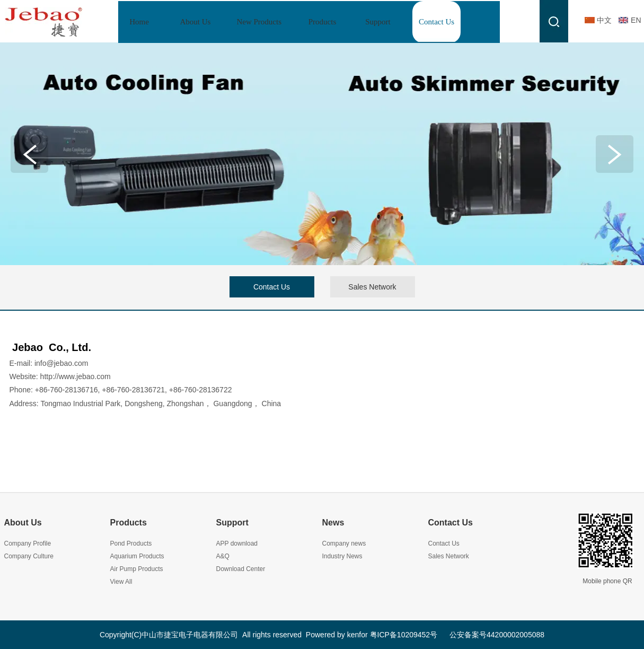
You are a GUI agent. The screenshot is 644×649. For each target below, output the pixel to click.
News (333, 523)
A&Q (223, 556)
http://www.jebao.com (76, 376)
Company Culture (29, 556)
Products (129, 523)
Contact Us (451, 523)
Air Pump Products (137, 569)
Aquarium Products (137, 556)
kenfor (358, 635)
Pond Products (131, 543)
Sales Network (449, 556)
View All (121, 582)
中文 (604, 20)
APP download (237, 543)
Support (232, 523)
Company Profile (28, 543)
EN (636, 20)
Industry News (342, 556)
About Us (23, 523)
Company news (344, 543)
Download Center (241, 569)
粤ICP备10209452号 (404, 635)
